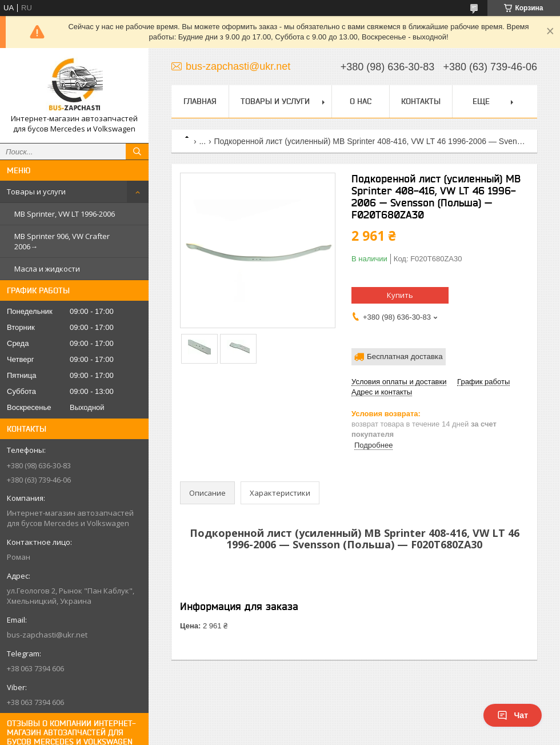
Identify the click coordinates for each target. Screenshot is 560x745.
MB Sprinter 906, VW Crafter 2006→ (62, 241)
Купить (400, 295)
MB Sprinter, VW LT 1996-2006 (65, 214)
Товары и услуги (36, 192)
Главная (200, 101)
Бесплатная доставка (405, 356)
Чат (513, 715)
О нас (361, 101)
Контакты (421, 101)
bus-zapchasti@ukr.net (47, 635)
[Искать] (137, 152)
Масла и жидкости (47, 269)
